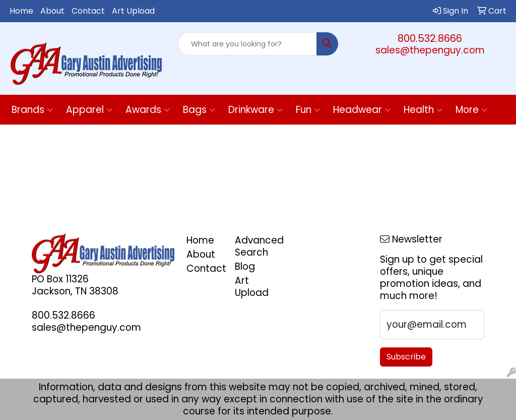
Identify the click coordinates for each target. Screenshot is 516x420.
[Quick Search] (247, 44)
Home (21, 11)
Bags (199, 110)
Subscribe (406, 357)
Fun (308, 110)
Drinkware (255, 110)
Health (423, 110)
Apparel (89, 110)
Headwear (362, 110)
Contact (88, 11)
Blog (245, 266)
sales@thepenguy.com (430, 50)
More (471, 110)
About (52, 11)
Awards (148, 110)
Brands (32, 110)
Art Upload (133, 11)
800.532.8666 (430, 38)
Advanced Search (253, 246)
